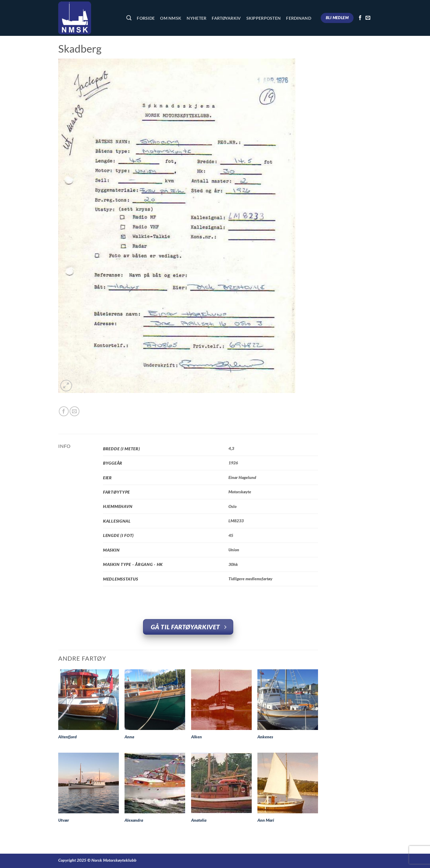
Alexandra (134, 820)
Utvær (64, 820)
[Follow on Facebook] (360, 18)
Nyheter (196, 18)
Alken (196, 737)
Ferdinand (299, 18)
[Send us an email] (368, 18)
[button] (66, 386)
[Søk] (129, 18)
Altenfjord (67, 737)
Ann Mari (266, 820)
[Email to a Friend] (75, 411)
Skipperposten (264, 18)
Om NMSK (171, 18)
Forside (146, 18)
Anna (129, 737)
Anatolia (199, 820)
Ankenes (265, 737)
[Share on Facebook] (64, 411)
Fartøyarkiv (226, 18)
